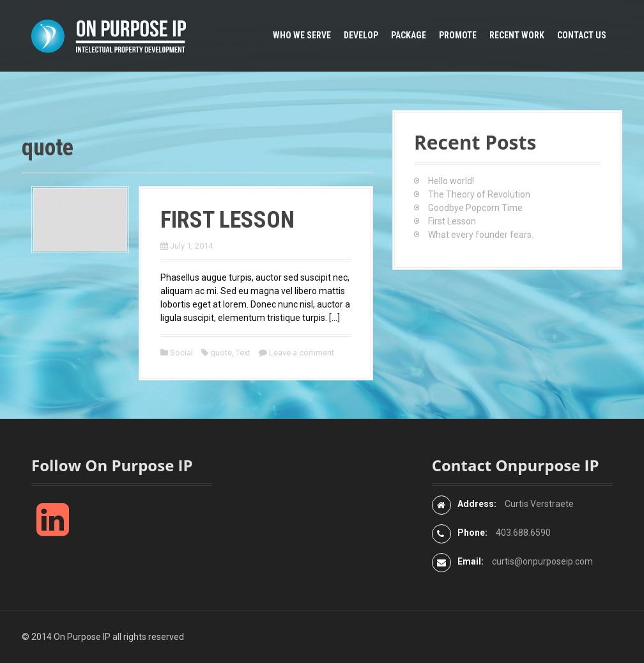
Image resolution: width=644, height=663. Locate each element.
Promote (458, 35)
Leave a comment (302, 353)
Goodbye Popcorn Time (475, 208)
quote (221, 353)
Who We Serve (302, 35)
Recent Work (517, 35)
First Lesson (227, 220)
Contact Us (582, 35)
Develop (361, 35)
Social (181, 353)
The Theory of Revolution (479, 194)
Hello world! (451, 181)
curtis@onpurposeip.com (542, 561)
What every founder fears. (481, 235)
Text (243, 353)
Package (409, 35)
